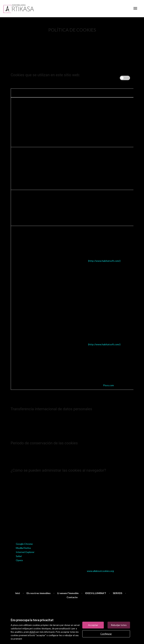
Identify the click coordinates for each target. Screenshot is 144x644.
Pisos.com (108, 368)
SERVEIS (118, 576)
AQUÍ (32, 632)
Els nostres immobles (39, 576)
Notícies (99, 601)
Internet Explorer (25, 535)
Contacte (72, 580)
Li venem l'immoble (68, 576)
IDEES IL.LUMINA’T (96, 576)
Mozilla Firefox (23, 531)
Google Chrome (24, 527)
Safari (19, 539)
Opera (19, 543)
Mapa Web (18, 601)
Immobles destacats (76, 601)
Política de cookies (121, 601)
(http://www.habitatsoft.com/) (104, 244)
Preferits (53, 601)
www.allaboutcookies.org (100, 554)
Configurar (106, 634)
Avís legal (36, 601)
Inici (18, 576)
